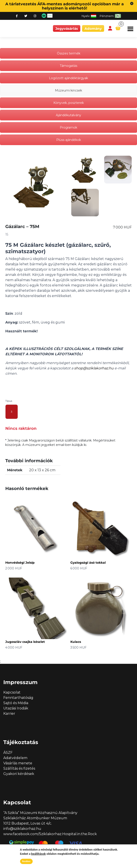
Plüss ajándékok (69, 140)
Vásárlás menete (18, 763)
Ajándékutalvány (68, 115)
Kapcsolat (12, 692)
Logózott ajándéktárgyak (68, 78)
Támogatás (68, 66)
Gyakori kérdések (19, 774)
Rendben (26, 861)
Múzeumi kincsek (68, 90)
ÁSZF (8, 753)
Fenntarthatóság (18, 698)
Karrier (9, 714)
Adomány (93, 29)
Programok (68, 127)
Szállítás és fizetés (19, 768)
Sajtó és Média (16, 703)
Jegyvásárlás (67, 29)
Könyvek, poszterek (69, 103)
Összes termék (69, 53)
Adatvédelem (15, 758)
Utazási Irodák (16, 708)
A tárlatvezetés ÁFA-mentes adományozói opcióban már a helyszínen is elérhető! (65, 6)
